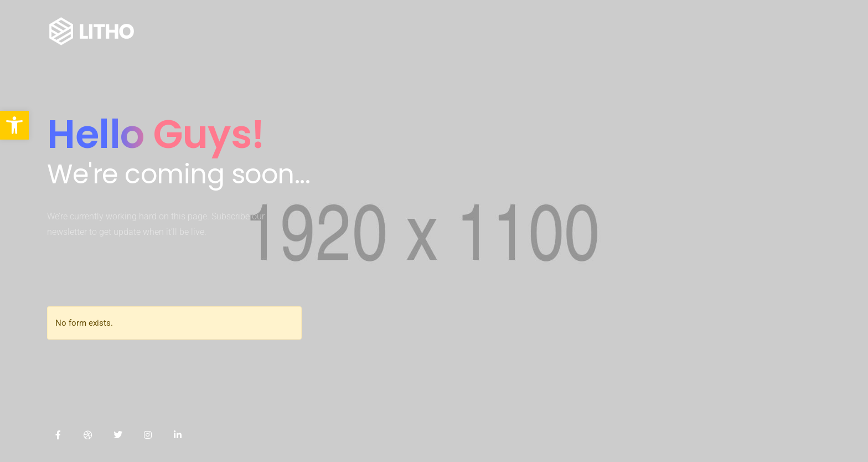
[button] (14, 125)
